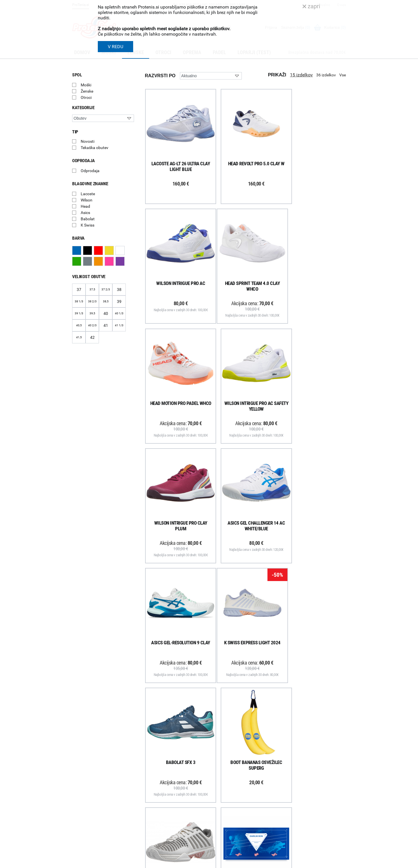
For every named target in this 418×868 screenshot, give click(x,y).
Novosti (88, 141)
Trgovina (220, 768)
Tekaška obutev (95, 148)
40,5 (79, 325)
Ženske (87, 91)
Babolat (88, 219)
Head (85, 206)
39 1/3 (79, 313)
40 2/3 (92, 325)
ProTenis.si (293, 843)
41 (106, 325)
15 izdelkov (301, 75)
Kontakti (219, 776)
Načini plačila (152, 813)
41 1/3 (119, 325)
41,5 (79, 337)
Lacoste (88, 194)
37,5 (92, 289)
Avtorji (341, 862)
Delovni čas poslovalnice (233, 783)
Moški (86, 85)
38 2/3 (92, 301)
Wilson (87, 200)
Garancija (149, 790)
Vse (343, 75)
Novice (218, 813)
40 (106, 313)
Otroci (86, 97)
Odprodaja (90, 171)
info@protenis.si (313, 828)
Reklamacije (151, 798)
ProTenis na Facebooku (104, 791)
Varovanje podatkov (158, 820)
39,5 (92, 313)
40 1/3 (119, 313)
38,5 (106, 301)
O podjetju (221, 761)
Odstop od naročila (157, 805)
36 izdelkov (326, 75)
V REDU (115, 47)
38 (119, 290)
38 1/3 (79, 301)
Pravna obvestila (155, 828)
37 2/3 (106, 289)
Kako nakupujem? (156, 761)
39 (119, 301)
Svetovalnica (223, 820)
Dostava (148, 768)
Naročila (148, 783)
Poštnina (149, 776)
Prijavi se (86, 773)
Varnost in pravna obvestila (158, 862)
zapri (311, 6)
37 (79, 290)
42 (92, 337)
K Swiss (88, 225)
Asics (85, 213)
